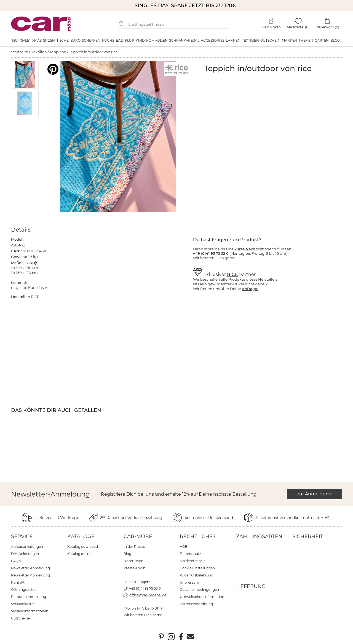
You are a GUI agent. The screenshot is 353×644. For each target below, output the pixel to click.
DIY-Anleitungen (25, 554)
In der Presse (134, 547)
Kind (140, 40)
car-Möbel (139, 536)
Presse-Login (134, 568)
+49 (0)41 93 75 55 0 (145, 588)
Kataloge (81, 536)
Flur (129, 40)
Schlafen (91, 40)
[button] (25, 75)
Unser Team (133, 561)
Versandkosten (23, 604)
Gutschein (270, 40)
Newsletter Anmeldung (30, 568)
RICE (232, 274)
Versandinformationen (30, 611)
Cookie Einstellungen (197, 568)
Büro (75, 40)
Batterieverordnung (196, 604)
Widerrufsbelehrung (196, 575)
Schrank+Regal (184, 40)
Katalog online (79, 554)
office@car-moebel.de (148, 595)
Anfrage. (250, 289)
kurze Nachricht (249, 249)
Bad (120, 40)
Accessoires (212, 40)
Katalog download (83, 547)
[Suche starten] (122, 24)
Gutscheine (20, 618)
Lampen (233, 40)
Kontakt (18, 582)
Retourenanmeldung (29, 597)
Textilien (251, 40)
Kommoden (157, 40)
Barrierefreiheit (192, 561)
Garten (322, 40)
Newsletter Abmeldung (30, 575)
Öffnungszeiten (24, 590)
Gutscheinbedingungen (199, 590)
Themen (306, 40)
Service (22, 536)
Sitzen (49, 40)
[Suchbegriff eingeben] (177, 24)
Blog (335, 40)
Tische (63, 40)
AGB (184, 547)
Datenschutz (190, 554)
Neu (14, 40)
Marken (289, 40)
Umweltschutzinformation (202, 597)
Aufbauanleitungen (27, 547)
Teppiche (58, 52)
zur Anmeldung (314, 494)
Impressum (189, 582)
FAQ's (16, 561)
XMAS (37, 40)
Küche (108, 40)
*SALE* (25, 40)
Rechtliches (198, 536)
